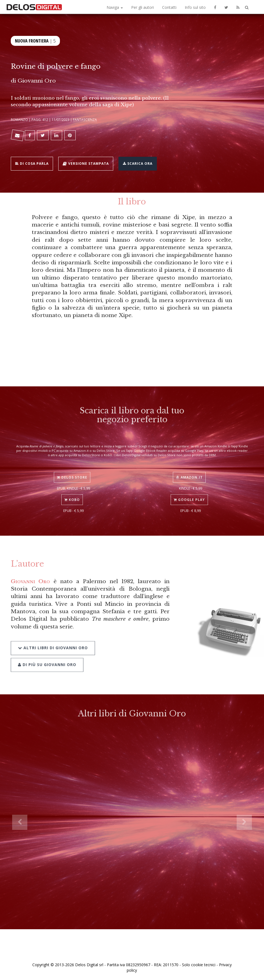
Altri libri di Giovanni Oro (53, 641)
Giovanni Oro (37, 81)
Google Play (189, 494)
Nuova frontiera (32, 40)
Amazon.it (189, 472)
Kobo (72, 494)
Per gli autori (142, 7)
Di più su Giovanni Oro (47, 658)
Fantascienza (85, 119)
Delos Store (72, 472)
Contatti (169, 7)
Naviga (115, 7)
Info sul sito (195, 7)
